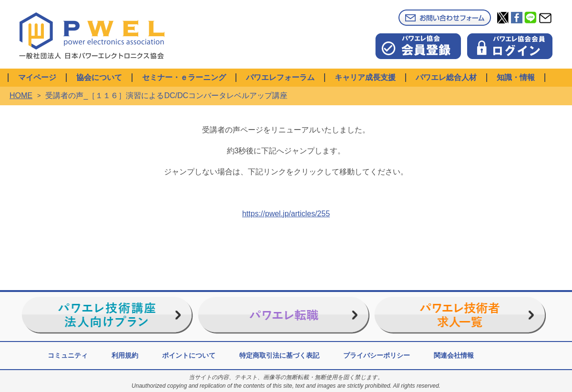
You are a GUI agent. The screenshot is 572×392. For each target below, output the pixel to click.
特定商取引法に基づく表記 (279, 355)
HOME (21, 95)
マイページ (37, 77)
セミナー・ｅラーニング (184, 77)
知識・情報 (516, 77)
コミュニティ (68, 355)
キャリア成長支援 (365, 77)
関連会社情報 (454, 355)
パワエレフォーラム (280, 77)
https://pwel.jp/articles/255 (286, 214)
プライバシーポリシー (377, 355)
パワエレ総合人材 (446, 77)
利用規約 (125, 355)
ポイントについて (189, 355)
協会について (99, 77)
